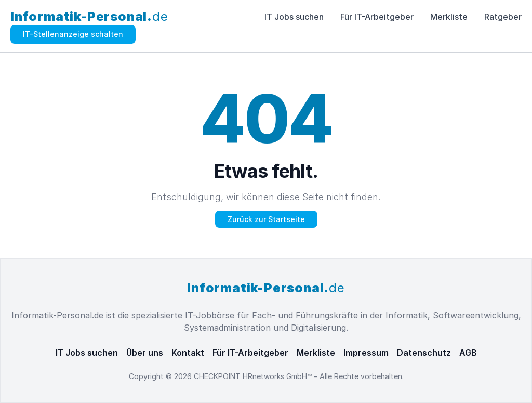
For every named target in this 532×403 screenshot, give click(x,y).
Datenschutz (424, 353)
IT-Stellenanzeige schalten (73, 34)
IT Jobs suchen (294, 17)
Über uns (145, 353)
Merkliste (449, 17)
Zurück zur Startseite (266, 219)
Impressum (366, 353)
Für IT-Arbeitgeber (377, 17)
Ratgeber (503, 17)
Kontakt (188, 353)
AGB (468, 353)
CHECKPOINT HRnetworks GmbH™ (254, 376)
